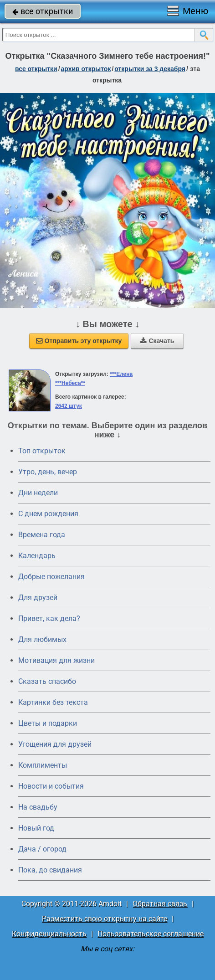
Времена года (42, 535)
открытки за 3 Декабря (150, 69)
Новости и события (51, 786)
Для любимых (42, 639)
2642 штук (69, 406)
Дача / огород (42, 849)
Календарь (37, 556)
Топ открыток (42, 451)
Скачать (157, 341)
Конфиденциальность (49, 934)
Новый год (36, 828)
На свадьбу (38, 807)
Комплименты (43, 765)
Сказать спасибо (47, 681)
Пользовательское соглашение (151, 934)
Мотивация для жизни (56, 660)
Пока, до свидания (50, 870)
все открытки (43, 11)
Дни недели (38, 493)
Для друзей (38, 598)
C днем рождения (48, 514)
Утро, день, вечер (48, 472)
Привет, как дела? (49, 618)
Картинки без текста (53, 702)
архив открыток (86, 69)
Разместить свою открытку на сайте (105, 919)
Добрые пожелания (51, 577)
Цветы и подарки (48, 723)
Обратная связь (160, 904)
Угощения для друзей (55, 744)
